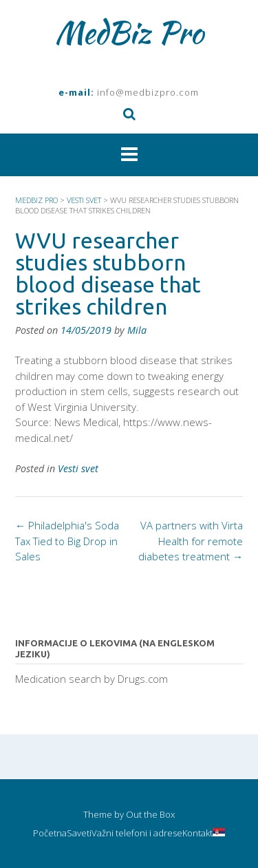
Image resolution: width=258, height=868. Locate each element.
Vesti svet (78, 468)
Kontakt (197, 833)
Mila (137, 330)
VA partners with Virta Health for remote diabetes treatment (191, 541)
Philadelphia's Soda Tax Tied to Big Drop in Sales (67, 541)
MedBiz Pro (129, 32)
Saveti (79, 833)
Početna (50, 833)
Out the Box (150, 814)
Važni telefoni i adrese (137, 833)
